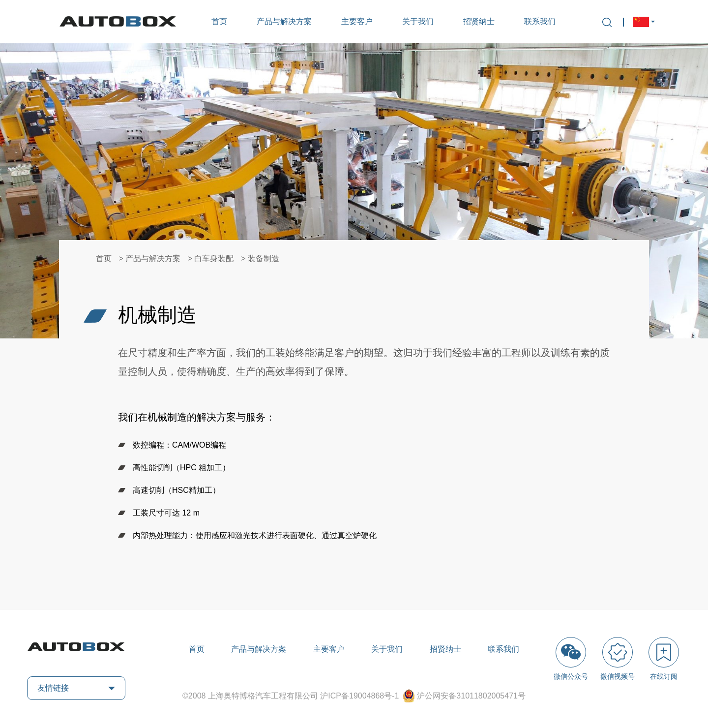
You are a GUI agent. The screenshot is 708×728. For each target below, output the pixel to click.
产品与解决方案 (284, 21)
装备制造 (264, 258)
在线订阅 (664, 659)
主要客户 (357, 21)
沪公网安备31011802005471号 (471, 696)
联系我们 (540, 21)
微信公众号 (571, 659)
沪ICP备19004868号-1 (361, 696)
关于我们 (418, 21)
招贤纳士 (479, 21)
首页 (219, 21)
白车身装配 (214, 258)
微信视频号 (618, 659)
